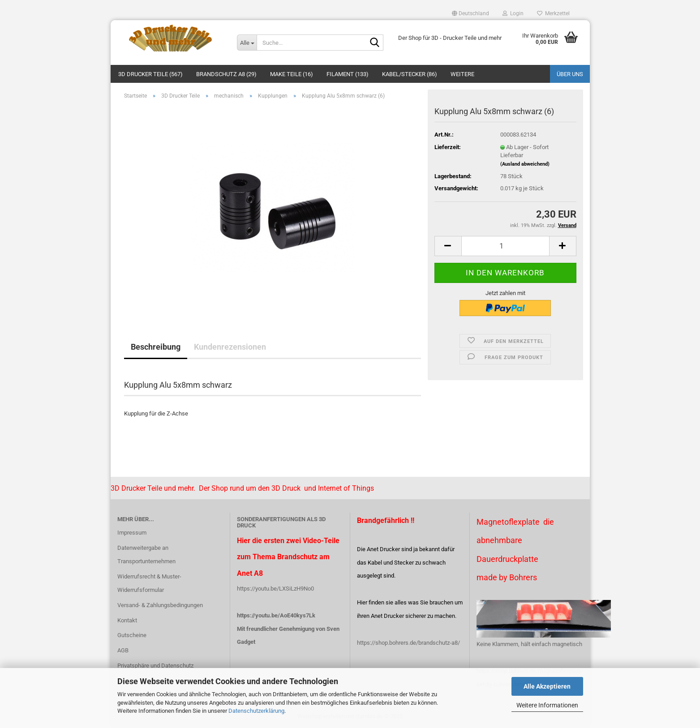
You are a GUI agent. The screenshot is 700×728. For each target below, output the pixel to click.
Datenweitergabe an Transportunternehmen (146, 555)
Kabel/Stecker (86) (410, 74)
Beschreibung (156, 347)
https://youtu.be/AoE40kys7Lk (276, 615)
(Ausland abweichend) (525, 164)
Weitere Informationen (547, 705)
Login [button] (513, 13)
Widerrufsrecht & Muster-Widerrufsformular (149, 583)
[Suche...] (247, 43)
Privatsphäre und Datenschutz (155, 666)
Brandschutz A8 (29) (226, 74)
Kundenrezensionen (230, 347)
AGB (123, 650)
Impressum (132, 533)
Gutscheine (132, 635)
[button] (470, 13)
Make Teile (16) (292, 74)
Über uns (570, 74)
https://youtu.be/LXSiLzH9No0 (275, 589)
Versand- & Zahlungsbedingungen (160, 605)
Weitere (462, 74)
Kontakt (127, 620)
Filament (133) (348, 74)
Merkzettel (553, 13)
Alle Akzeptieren (547, 686)
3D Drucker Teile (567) (150, 74)
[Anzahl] (505, 246)
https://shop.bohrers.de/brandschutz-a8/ (408, 643)
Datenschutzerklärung (256, 711)
